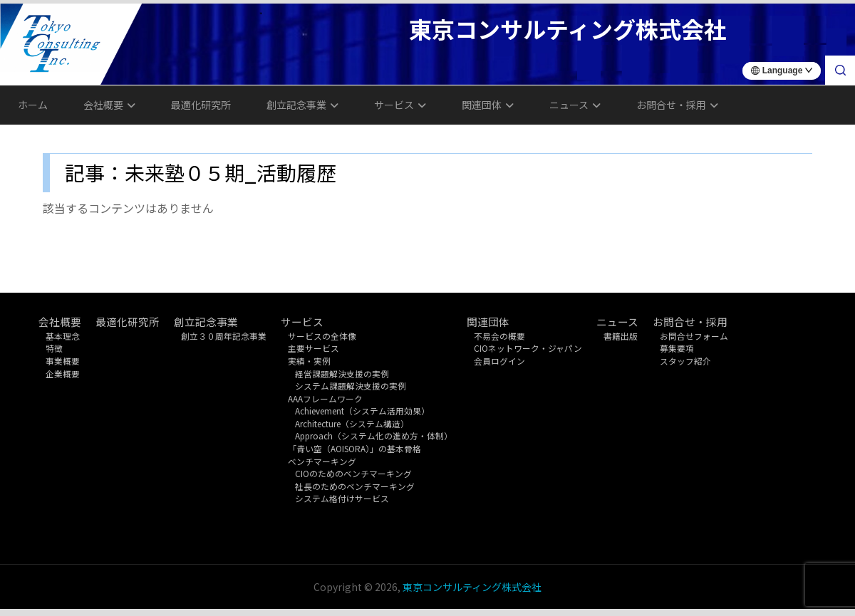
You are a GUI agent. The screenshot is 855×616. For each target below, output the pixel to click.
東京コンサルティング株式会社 (472, 587)
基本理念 (63, 336)
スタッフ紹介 (685, 361)
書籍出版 (621, 336)
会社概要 (109, 105)
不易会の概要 (499, 336)
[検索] (840, 71)
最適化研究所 (201, 105)
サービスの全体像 (322, 336)
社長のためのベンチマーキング (355, 486)
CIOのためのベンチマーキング (353, 473)
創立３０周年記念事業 (224, 336)
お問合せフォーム (694, 336)
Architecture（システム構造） (352, 423)
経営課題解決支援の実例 (342, 374)
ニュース (575, 105)
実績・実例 (309, 361)
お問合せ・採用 (677, 105)
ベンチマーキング (322, 461)
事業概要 (63, 361)
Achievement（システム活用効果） (362, 411)
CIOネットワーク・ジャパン (528, 348)
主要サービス (313, 348)
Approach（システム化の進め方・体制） (374, 435)
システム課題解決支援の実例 (351, 386)
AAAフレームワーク (325, 398)
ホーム (33, 105)
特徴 (54, 348)
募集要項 (677, 348)
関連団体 (488, 105)
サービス (400, 105)
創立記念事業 (302, 105)
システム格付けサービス (342, 498)
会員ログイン (499, 361)
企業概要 (63, 374)
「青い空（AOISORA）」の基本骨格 (354, 448)
